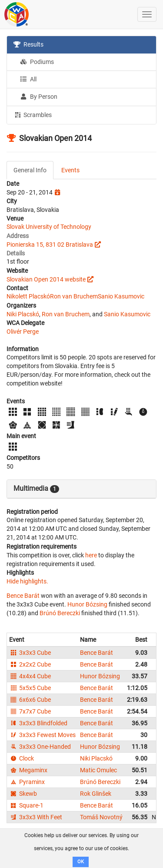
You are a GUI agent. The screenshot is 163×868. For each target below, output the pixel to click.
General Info (30, 170)
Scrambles (33, 114)
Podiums (37, 62)
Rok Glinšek (96, 794)
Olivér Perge (23, 332)
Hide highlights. (27, 581)
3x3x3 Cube (30, 653)
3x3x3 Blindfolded (38, 723)
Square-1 (26, 805)
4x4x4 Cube (30, 676)
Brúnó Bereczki (60, 613)
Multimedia (36, 489)
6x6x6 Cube (30, 700)
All (28, 79)
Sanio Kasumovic (121, 296)
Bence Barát (23, 596)
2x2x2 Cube (30, 664)
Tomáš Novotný (101, 817)
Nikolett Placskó (28, 296)
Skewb (23, 794)
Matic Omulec (98, 770)
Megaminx (28, 770)
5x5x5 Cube (30, 688)
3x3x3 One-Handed (40, 747)
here (91, 555)
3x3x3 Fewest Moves (42, 735)
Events (70, 170)
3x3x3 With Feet (36, 817)
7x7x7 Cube (30, 711)
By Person (39, 97)
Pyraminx (27, 782)
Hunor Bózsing (87, 604)
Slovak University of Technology (49, 227)
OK (81, 862)
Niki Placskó (23, 314)
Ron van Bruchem (74, 296)
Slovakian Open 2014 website (46, 279)
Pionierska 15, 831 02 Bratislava (50, 245)
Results (28, 44)
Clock (22, 758)
